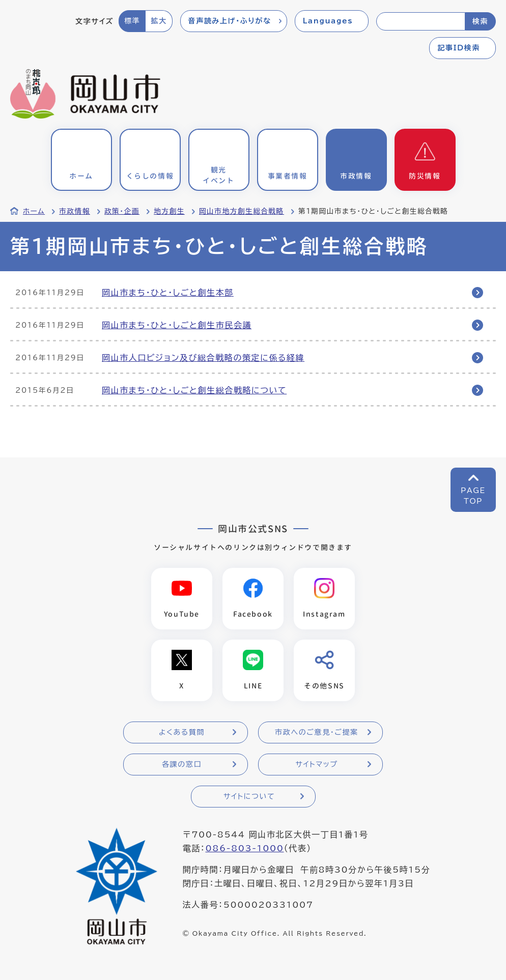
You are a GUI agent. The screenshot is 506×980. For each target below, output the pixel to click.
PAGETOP (473, 496)
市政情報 (75, 211)
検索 (480, 21)
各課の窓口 (182, 764)
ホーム (34, 211)
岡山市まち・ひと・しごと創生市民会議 (177, 325)
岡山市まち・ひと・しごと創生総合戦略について (194, 390)
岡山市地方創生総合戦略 (242, 211)
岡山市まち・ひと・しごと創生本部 (168, 293)
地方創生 (169, 211)
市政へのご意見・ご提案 (317, 732)
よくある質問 (182, 732)
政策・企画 (122, 211)
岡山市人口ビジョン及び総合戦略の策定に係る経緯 (203, 358)
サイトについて (249, 796)
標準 (132, 21)
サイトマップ (316, 764)
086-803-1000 (244, 848)
